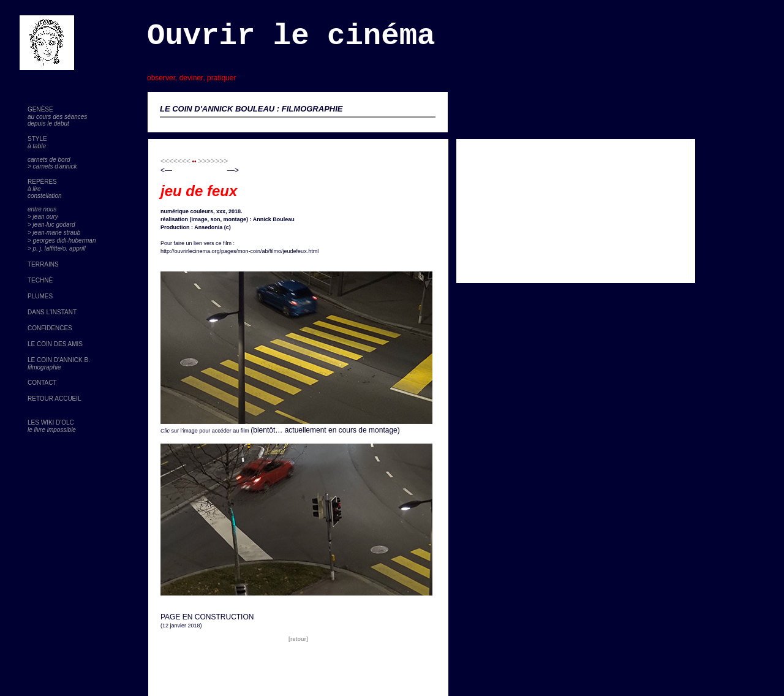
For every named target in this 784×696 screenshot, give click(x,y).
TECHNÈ (40, 280)
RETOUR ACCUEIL (55, 399)
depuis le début (48, 123)
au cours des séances (57, 117)
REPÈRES (42, 182)
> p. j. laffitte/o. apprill (57, 248)
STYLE (37, 139)
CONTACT (42, 383)
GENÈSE (40, 109)
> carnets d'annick (52, 166)
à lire (34, 189)
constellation (45, 196)
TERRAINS (43, 264)
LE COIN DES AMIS (55, 344)
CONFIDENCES (50, 328)
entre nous (42, 209)
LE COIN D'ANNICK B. (59, 360)
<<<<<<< (175, 161)
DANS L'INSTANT (52, 312)
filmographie (44, 367)
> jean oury (43, 217)
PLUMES (40, 296)
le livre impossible (52, 430)
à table (37, 146)
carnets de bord (49, 160)
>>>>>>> (213, 161)
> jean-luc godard (51, 225)
